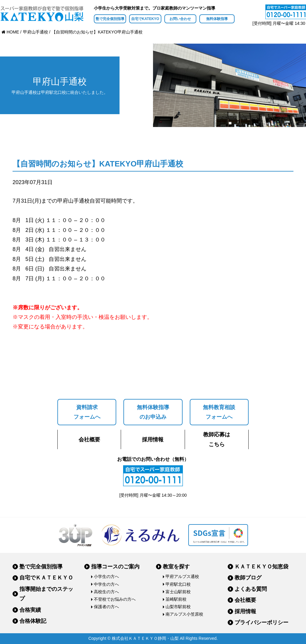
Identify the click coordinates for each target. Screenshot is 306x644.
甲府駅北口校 (178, 584)
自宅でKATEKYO (145, 19)
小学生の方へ (106, 576)
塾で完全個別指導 (110, 19)
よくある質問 (251, 589)
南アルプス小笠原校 (184, 614)
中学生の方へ (106, 584)
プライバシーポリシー (261, 622)
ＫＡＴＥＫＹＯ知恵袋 (261, 567)
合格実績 (30, 610)
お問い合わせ (180, 19)
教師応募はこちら (217, 439)
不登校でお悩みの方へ (115, 599)
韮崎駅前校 (176, 599)
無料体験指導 (217, 19)
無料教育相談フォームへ (219, 412)
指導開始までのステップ (46, 594)
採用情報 (153, 440)
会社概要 (89, 440)
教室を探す (176, 567)
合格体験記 (33, 621)
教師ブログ (248, 578)
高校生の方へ (106, 592)
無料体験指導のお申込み (153, 412)
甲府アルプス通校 (182, 576)
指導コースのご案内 (115, 567)
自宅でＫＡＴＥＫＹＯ (46, 578)
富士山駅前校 (178, 592)
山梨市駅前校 (178, 607)
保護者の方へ (106, 607)
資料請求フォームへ (87, 412)
